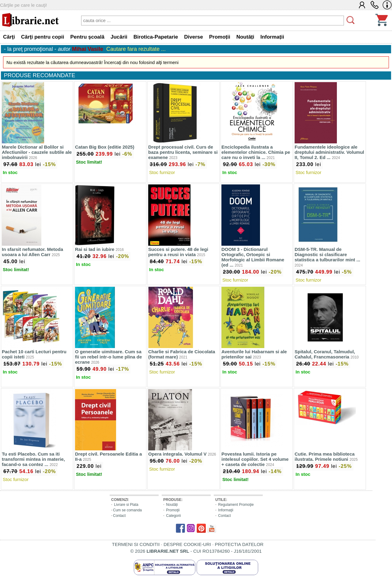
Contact (119, 516)
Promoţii (173, 510)
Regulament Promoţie (236, 505)
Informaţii (226, 510)
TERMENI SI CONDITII (136, 544)
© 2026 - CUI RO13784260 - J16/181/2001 (196, 551)
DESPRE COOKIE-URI (187, 544)
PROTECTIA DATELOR (239, 544)
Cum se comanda (127, 510)
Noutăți (172, 505)
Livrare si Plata (126, 505)
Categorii (173, 516)
